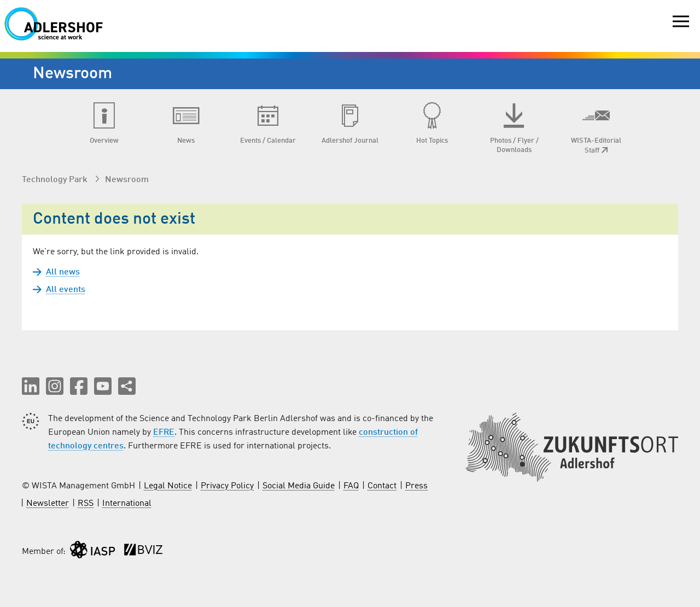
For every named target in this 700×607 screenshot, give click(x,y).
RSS (86, 504)
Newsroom (127, 180)
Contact (382, 486)
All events (66, 290)
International (127, 504)
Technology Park (56, 180)
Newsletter (48, 504)
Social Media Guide (299, 486)
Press (416, 486)
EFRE (164, 433)
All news (63, 272)
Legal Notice (168, 486)
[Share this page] (127, 386)
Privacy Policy (227, 486)
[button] (31, 386)
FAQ (351, 486)
